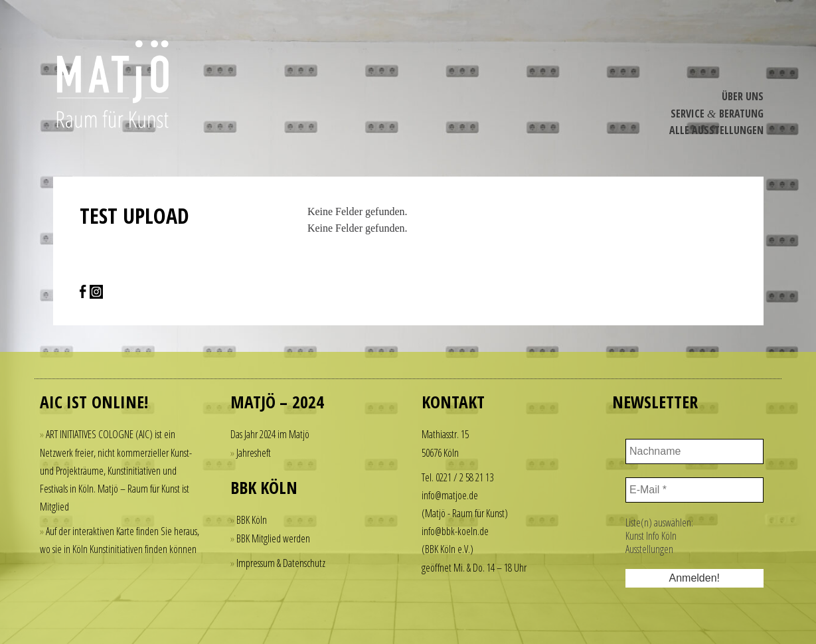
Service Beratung (717, 114)
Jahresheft (254, 453)
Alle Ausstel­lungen (716, 130)
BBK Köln (252, 520)
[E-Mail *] (694, 490)
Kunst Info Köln (651, 536)
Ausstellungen (649, 549)
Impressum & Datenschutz (281, 563)
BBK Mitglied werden (273, 538)
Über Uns (743, 96)
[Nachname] (694, 451)
